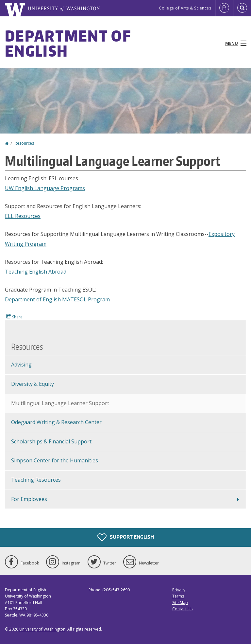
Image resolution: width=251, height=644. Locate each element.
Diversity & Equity (33, 384)
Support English (126, 537)
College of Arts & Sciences (185, 8)
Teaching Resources (36, 480)
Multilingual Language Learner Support (60, 403)
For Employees (29, 499)
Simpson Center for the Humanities (55, 460)
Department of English (68, 43)
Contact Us (182, 609)
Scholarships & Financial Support (51, 441)
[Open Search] (242, 8)
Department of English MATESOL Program (57, 299)
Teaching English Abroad (36, 272)
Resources (24, 143)
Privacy (179, 590)
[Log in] (224, 8)
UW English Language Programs (45, 188)
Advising (21, 365)
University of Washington (42, 629)
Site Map (180, 603)
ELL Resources (23, 216)
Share (14, 317)
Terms (178, 596)
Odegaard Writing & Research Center (56, 422)
